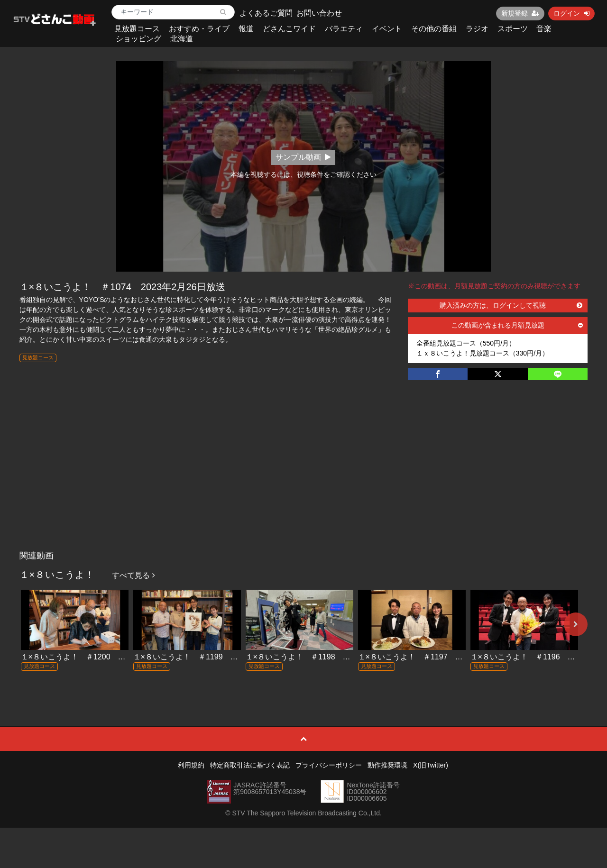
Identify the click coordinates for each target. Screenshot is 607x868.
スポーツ (513, 29)
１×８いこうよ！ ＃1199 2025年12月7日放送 (216, 657)
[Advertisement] (304, 475)
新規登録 (520, 13)
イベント (387, 29)
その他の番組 (434, 29)
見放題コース (137, 29)
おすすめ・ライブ (199, 29)
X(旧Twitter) (431, 765)
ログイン (571, 13)
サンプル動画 (303, 157)
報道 (246, 29)
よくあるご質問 (266, 13)
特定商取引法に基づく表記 (250, 765)
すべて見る (133, 575)
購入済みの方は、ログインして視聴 (511, 305)
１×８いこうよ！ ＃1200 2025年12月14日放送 (105, 657)
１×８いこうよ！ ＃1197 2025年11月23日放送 (442, 657)
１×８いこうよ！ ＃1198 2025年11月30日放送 (330, 657)
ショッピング (138, 39)
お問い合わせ (319, 13)
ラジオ (477, 29)
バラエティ (344, 29)
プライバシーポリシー (329, 765)
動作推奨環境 (387, 765)
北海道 (182, 39)
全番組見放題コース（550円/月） (466, 343)
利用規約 (191, 765)
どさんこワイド (289, 29)
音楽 (544, 29)
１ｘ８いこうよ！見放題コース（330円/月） (483, 353)
